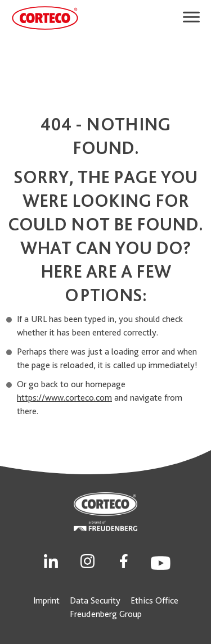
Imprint (46, 600)
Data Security (95, 600)
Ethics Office (154, 600)
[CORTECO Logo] (45, 18)
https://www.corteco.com (64, 398)
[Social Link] (51, 560)
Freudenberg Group (106, 614)
